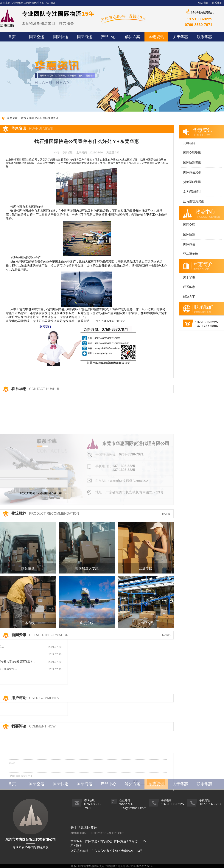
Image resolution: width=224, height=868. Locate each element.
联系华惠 (189, 287)
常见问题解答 (192, 192)
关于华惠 (189, 277)
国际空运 (189, 225)
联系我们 (217, 3)
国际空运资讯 (192, 153)
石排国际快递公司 (27, 160)
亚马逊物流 (191, 254)
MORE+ (167, 514)
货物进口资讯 (192, 182)
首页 (24, 118)
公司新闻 (189, 143)
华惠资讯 (34, 118)
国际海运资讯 (192, 172)
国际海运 (189, 244)
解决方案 (189, 297)
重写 (136, 794)
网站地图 (203, 3)
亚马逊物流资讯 (194, 201)
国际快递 (189, 234)
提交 (156, 794)
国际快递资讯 (50, 118)
